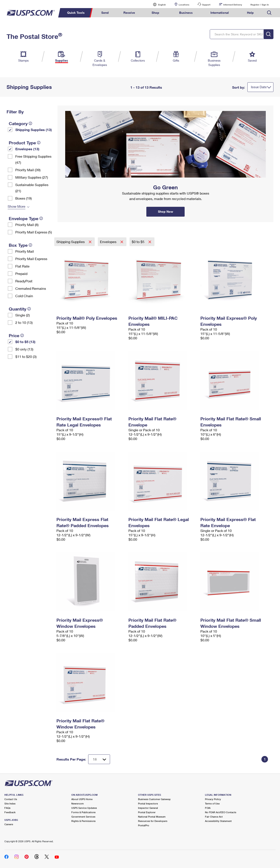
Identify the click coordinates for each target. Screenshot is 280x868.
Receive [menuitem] (129, 13)
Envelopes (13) (27, 149)
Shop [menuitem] (155, 13)
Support (206, 5)
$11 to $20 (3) (26, 356)
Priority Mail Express (31, 259)
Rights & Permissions (83, 821)
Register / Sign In (260, 5)
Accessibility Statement (218, 821)
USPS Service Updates (84, 808)
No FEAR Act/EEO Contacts (221, 812)
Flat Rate (22, 266)
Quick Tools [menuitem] (76, 13)
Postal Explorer (147, 812)
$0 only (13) (24, 349)
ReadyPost (24, 281)
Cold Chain (24, 296)
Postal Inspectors (148, 803)
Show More (17, 206)
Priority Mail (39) (28, 170)
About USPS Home (82, 799)
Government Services (83, 817)
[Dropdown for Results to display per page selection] (99, 759)
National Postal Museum (152, 817)
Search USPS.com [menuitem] (269, 13)
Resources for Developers (153, 821)
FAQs (7, 808)
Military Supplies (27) (32, 177)
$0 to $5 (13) (25, 342)
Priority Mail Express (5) (34, 232)
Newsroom (78, 803)
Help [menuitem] (250, 13)
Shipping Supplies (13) (34, 130)
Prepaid (21, 274)
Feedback (10, 812)
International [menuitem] (220, 13)
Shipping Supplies (71, 242)
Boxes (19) (24, 198)
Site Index (10, 803)
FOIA (208, 808)
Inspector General (148, 808)
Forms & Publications (83, 812)
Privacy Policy (213, 799)
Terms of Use (212, 803)
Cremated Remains (31, 288)
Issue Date (259, 87)
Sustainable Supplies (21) (32, 188)
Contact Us (11, 799)
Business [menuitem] (186, 13)
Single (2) (23, 315)
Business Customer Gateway (154, 799)
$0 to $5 (138, 242)
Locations (184, 5)
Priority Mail (25, 251)
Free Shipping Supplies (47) (33, 159)
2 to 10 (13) (24, 322)
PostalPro (144, 825)
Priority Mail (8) (27, 225)
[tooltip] (30, 123)
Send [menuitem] (105, 13)
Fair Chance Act (214, 817)
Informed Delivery (233, 5)
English (157, 4)
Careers (9, 824)
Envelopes (109, 242)
